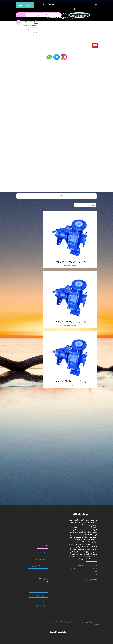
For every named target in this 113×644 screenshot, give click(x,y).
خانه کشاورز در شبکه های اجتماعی (38, 529)
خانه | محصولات (56, 196)
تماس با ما (43, 519)
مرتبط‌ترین (92, 205)
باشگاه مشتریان (41, 477)
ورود (50, 5)
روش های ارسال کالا (40, 524)
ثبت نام (45, 5)
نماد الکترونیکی (41, 471)
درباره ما (44, 509)
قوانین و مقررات (41, 514)
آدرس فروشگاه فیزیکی (39, 484)
